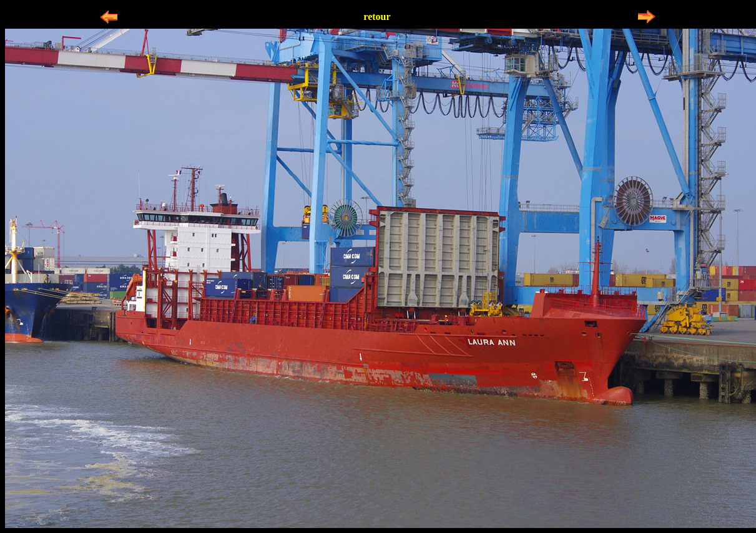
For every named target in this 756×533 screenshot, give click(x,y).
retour (377, 17)
